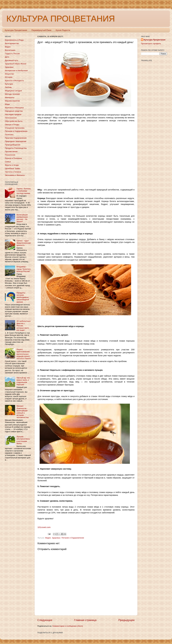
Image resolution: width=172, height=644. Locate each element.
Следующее (45, 620)
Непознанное (11, 118)
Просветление (11, 152)
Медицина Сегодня (13, 91)
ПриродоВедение (13, 145)
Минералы (10, 97)
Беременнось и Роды (14, 40)
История (9, 77)
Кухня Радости (63, 30)
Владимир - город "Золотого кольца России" (24, 269)
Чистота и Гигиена (13, 172)
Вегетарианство (12, 43)
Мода (7, 104)
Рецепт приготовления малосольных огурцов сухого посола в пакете (24, 354)
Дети (7, 57)
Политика (9, 135)
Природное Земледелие (16, 141)
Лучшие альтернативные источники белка (23, 440)
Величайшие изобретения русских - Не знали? (22, 218)
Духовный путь (11, 60)
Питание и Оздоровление (73, 538)
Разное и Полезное (13, 158)
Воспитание (10, 50)
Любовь (8, 87)
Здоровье (56, 538)
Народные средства (14, 111)
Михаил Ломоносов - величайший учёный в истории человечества (23, 412)
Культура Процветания (16, 30)
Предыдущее (126, 620)
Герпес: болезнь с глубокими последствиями (24, 191)
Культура (9, 84)
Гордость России (12, 54)
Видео (48, 538)
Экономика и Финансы (15, 175)
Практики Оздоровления (16, 138)
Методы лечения (12, 94)
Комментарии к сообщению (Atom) (68, 626)
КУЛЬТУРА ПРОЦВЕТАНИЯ (61, 19)
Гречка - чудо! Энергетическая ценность (24, 243)
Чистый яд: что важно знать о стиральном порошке (23, 381)
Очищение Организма (15, 128)
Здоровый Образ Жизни (16, 64)
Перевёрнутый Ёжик (41, 30)
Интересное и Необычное (16, 70)
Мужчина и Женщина (14, 108)
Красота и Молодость (14, 81)
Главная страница (85, 620)
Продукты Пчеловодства (16, 148)
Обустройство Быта (14, 121)
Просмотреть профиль (151, 44)
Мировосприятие (12, 101)
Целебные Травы (13, 168)
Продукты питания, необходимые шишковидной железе (23, 297)
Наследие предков (13, 114)
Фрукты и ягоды (12, 165)
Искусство (9, 74)
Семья (8, 162)
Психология (10, 155)
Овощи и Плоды (12, 125)
